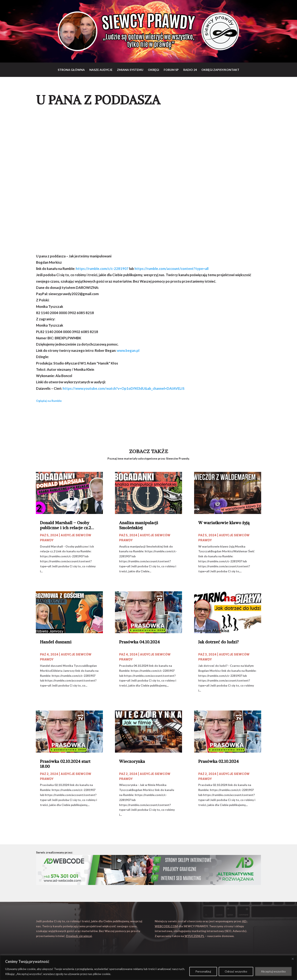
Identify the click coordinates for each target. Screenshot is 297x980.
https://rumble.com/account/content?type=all (172, 269)
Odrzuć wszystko (236, 971)
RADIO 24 (190, 70)
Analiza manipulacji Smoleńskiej (139, 525)
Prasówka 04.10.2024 (139, 642)
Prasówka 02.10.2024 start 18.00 (65, 764)
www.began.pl (128, 350)
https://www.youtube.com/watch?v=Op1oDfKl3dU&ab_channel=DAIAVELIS (124, 388)
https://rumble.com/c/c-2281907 (102, 269)
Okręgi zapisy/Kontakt (220, 70)
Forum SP (171, 70)
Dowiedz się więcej (79, 936)
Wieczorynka (132, 761)
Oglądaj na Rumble (49, 401)
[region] (148, 968)
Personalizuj (203, 971)
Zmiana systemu (130, 70)
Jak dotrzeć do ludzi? (218, 642)
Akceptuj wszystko (273, 971)
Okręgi (153, 70)
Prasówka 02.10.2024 (218, 761)
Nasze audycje (101, 70)
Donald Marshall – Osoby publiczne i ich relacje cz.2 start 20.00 (66, 525)
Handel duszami (56, 642)
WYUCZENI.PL (194, 936)
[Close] (293, 959)
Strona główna (71, 70)
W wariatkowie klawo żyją (224, 523)
